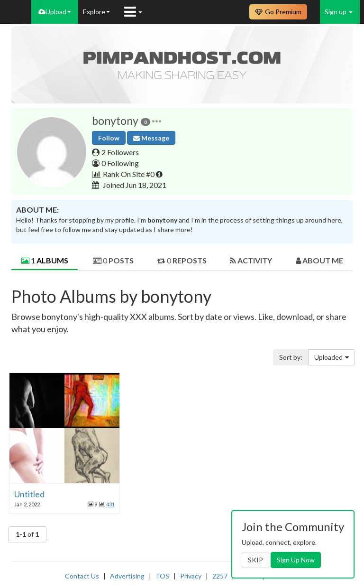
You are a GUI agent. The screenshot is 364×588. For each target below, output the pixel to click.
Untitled (29, 494)
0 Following (120, 163)
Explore (96, 12)
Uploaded (332, 357)
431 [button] (110, 504)
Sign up (339, 12)
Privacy (191, 576)
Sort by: (291, 357)
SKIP (255, 560)
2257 (220, 576)
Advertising (127, 576)
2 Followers (120, 152)
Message (151, 138)
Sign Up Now (296, 560)
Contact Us (82, 576)
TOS (162, 576)
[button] (157, 121)
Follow (109, 138)
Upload (55, 12)
